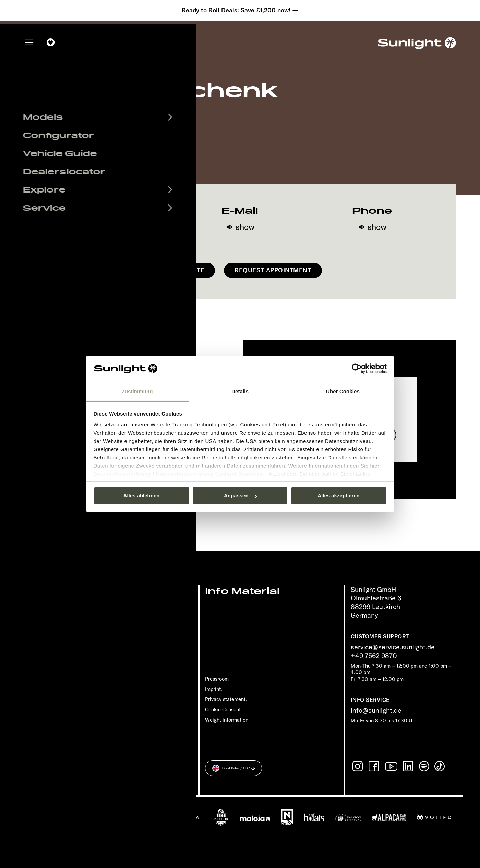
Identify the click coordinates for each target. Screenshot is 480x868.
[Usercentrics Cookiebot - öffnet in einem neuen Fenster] (357, 369)
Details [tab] (240, 391)
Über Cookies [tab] (343, 391)
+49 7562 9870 (374, 656)
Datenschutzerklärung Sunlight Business (209, 474)
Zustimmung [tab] (137, 391)
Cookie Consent (223, 710)
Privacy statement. (226, 699)
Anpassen (240, 495)
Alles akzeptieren (339, 495)
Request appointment (273, 270)
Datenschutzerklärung (122, 474)
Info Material (242, 591)
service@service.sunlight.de (393, 647)
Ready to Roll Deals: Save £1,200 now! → (240, 10)
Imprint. (214, 689)
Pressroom (217, 679)
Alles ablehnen (142, 495)
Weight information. (227, 720)
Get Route (187, 270)
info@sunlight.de (376, 711)
